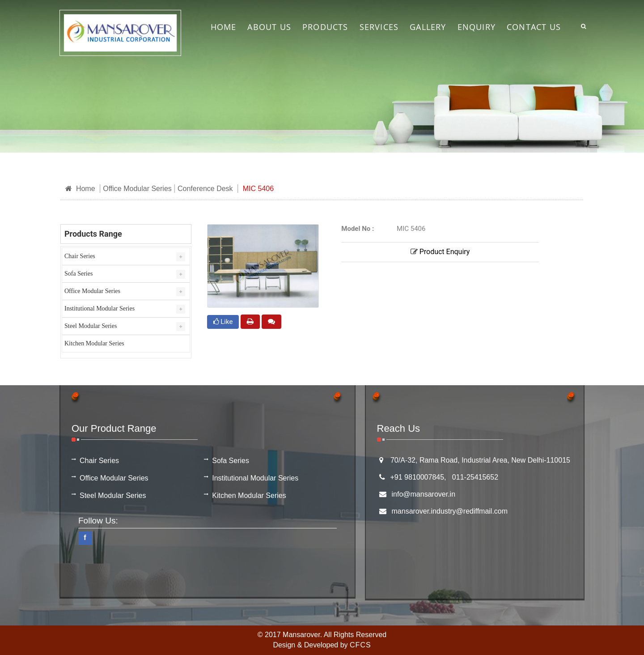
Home (80, 189)
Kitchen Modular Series (94, 343)
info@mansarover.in (424, 494)
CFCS (360, 645)
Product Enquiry (440, 252)
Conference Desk (205, 189)
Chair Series (80, 256)
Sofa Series (78, 274)
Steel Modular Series (91, 326)
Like (223, 322)
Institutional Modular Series (100, 308)
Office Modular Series (137, 189)
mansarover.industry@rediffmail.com (450, 511)
